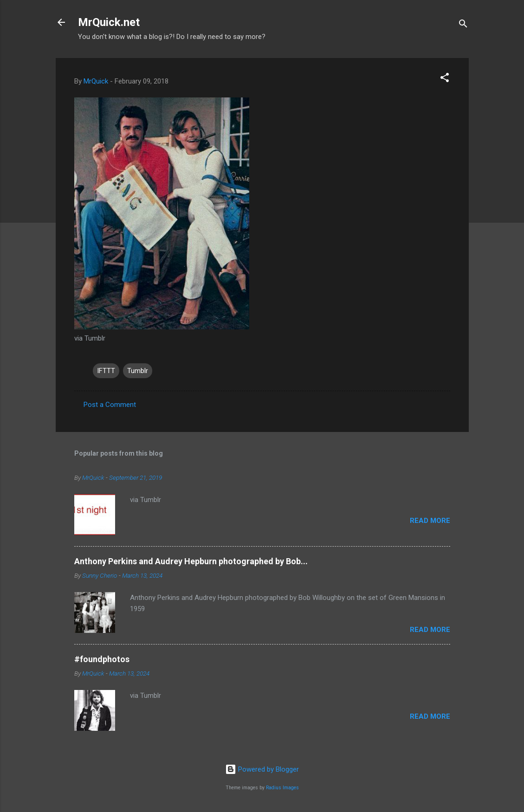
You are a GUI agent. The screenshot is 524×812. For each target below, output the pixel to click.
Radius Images (282, 788)
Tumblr (138, 371)
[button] (445, 79)
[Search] (463, 25)
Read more (430, 521)
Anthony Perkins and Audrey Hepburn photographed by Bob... (191, 561)
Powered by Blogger (262, 769)
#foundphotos (102, 659)
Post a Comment (110, 405)
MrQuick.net (109, 22)
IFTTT (106, 371)
